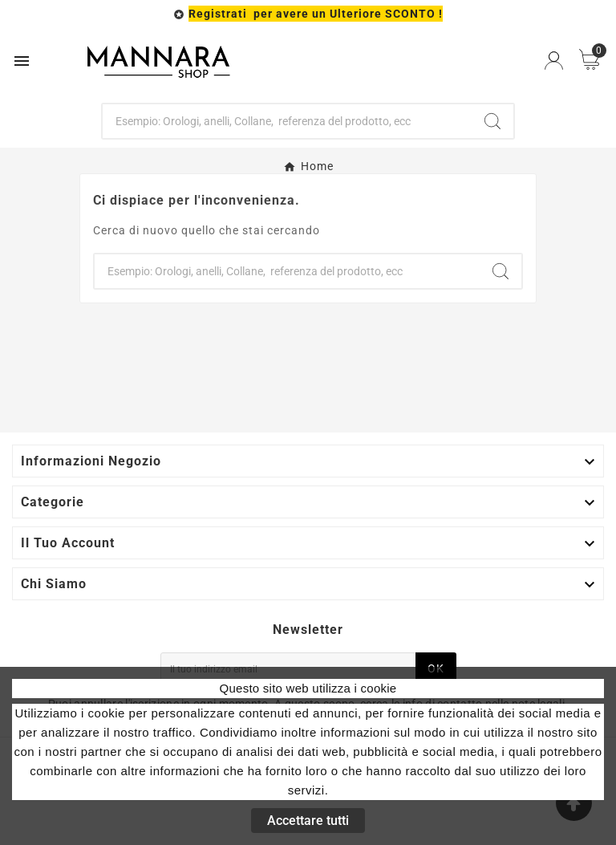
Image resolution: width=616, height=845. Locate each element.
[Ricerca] (288, 121)
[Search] (492, 121)
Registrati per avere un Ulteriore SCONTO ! (316, 14)
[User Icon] (554, 61)
